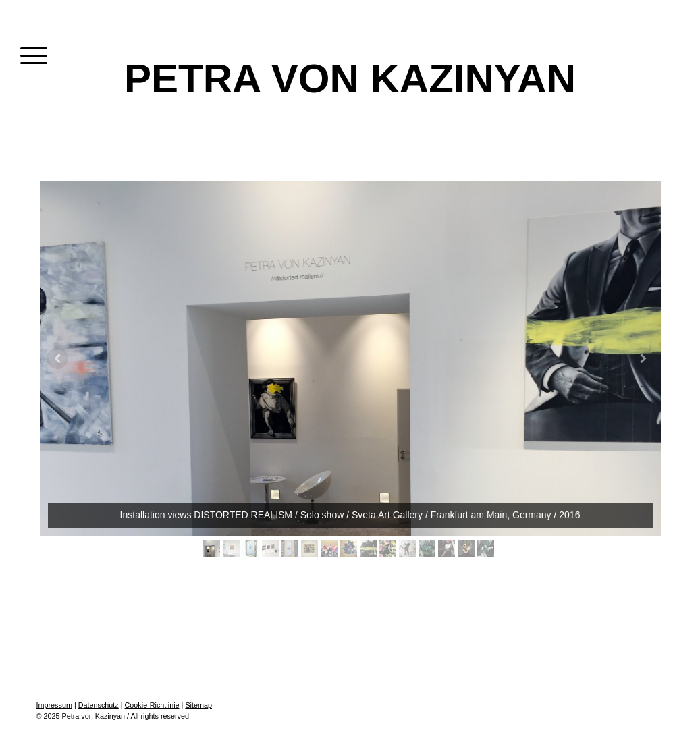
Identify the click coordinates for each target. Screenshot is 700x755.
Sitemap (198, 705)
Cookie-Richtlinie (152, 705)
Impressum (54, 705)
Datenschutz (99, 705)
